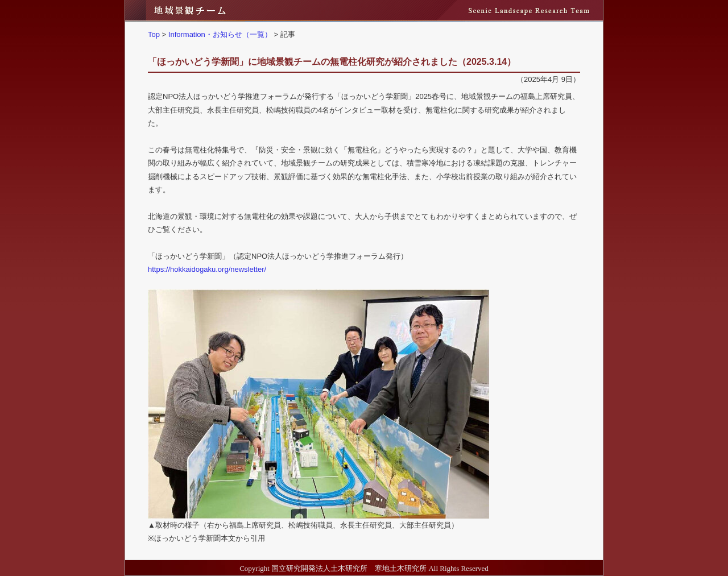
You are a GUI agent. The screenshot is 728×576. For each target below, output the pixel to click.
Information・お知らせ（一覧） (220, 34)
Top (154, 34)
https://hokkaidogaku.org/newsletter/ (207, 269)
